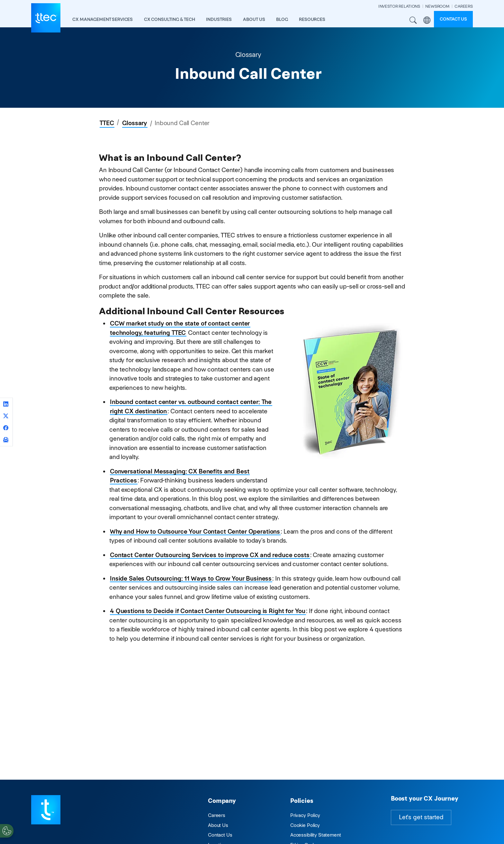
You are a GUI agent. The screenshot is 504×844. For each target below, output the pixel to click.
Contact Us (220, 835)
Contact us (453, 19)
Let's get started (421, 817)
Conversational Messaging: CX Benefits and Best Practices (180, 476)
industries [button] (219, 19)
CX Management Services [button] (103, 19)
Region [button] (427, 20)
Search (413, 20)
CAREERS (464, 6)
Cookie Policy (305, 825)
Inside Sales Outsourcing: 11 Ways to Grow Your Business (191, 578)
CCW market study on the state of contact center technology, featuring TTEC (180, 328)
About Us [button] (254, 19)
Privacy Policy (305, 815)
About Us (218, 825)
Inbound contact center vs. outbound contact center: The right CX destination (191, 407)
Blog (282, 19)
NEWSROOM (437, 6)
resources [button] (312, 19)
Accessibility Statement (316, 835)
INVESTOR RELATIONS (399, 6)
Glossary (135, 123)
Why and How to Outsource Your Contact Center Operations (195, 532)
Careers (217, 815)
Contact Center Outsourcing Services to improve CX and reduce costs (210, 555)
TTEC (107, 123)
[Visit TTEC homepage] (46, 809)
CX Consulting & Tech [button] (170, 19)
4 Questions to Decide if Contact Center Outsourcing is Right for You (208, 611)
